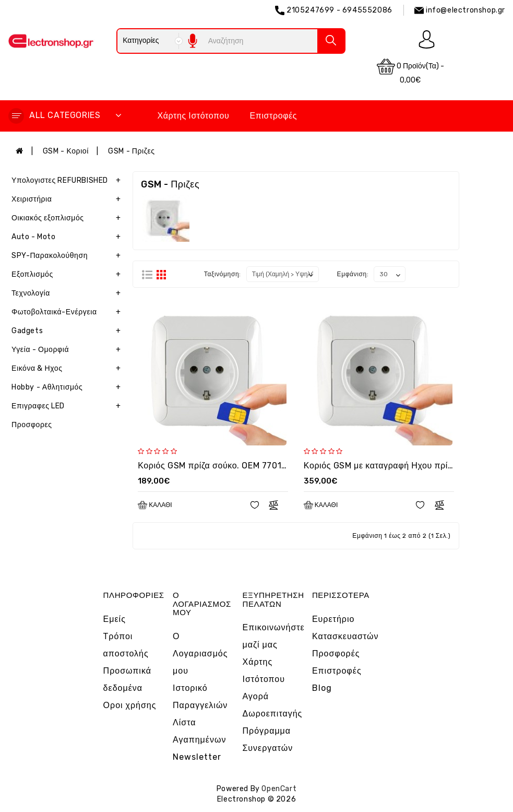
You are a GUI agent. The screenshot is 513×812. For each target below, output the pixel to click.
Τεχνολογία (68, 293)
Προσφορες (32, 425)
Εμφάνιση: (353, 274)
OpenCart (279, 789)
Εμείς (115, 619)
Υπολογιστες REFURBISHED (68, 181)
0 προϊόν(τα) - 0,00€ (410, 71)
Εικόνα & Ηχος (68, 369)
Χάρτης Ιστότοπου (193, 116)
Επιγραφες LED (68, 406)
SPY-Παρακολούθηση (68, 256)
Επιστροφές (274, 116)
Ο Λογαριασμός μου (200, 654)
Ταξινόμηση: (223, 274)
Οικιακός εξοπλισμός (68, 218)
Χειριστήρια (68, 199)
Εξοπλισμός (68, 275)
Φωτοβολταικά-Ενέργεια (68, 312)
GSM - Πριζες (132, 151)
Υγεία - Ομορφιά (68, 350)
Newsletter (197, 757)
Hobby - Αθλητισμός (68, 387)
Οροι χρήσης (130, 705)
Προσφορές (336, 654)
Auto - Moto (68, 237)
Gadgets (68, 331)
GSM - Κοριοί (66, 151)
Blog (322, 688)
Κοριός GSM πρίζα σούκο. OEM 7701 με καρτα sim (236, 466)
